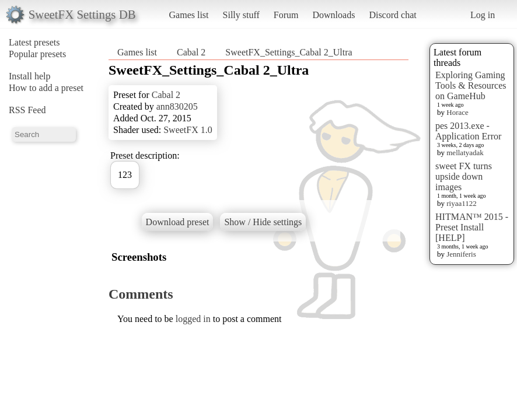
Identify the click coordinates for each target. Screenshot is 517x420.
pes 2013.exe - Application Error (468, 131)
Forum (286, 15)
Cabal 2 (191, 52)
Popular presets (37, 54)
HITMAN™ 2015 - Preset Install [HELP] (472, 227)
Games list (189, 15)
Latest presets (34, 42)
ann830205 (177, 106)
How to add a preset (46, 88)
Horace (457, 112)
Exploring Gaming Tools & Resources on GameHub (471, 85)
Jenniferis (461, 254)
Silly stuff (241, 15)
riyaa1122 (462, 203)
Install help (30, 76)
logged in (193, 319)
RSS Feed (27, 110)
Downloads (333, 15)
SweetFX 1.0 (188, 130)
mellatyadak (465, 153)
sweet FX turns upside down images (464, 176)
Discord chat (392, 15)
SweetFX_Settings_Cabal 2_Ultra (289, 52)
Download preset (178, 222)
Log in (483, 15)
